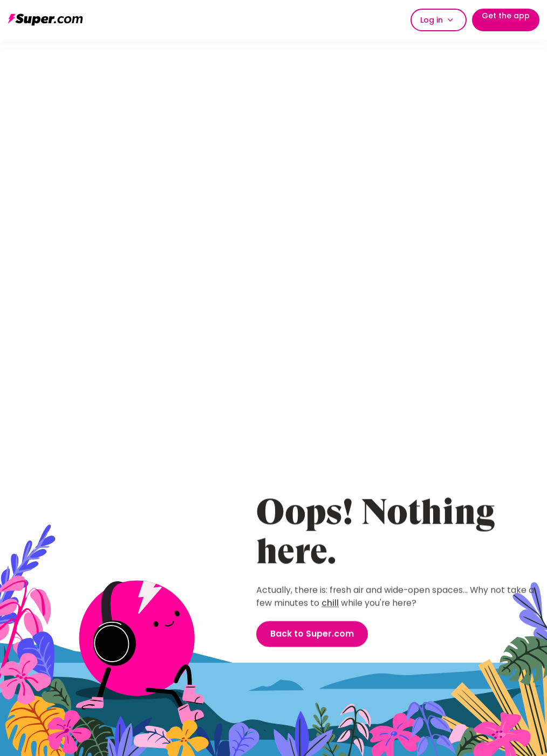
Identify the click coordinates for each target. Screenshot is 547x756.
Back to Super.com (312, 634)
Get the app (506, 16)
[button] (439, 20)
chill (330, 603)
